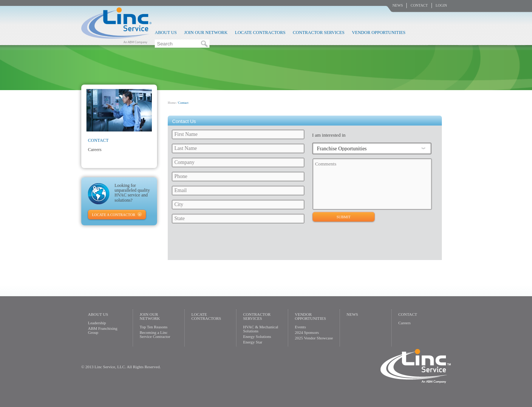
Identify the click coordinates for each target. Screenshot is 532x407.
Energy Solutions (257, 336)
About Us (166, 33)
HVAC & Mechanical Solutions (261, 329)
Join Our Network (206, 33)
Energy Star (253, 342)
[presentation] (300, 244)
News (398, 5)
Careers (95, 150)
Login (441, 5)
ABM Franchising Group (103, 330)
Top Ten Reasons (154, 327)
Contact (419, 5)
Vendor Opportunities (378, 33)
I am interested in (329, 135)
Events (300, 327)
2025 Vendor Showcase (314, 338)
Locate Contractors (260, 33)
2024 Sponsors (307, 332)
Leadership (97, 323)
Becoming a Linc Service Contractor (155, 334)
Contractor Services (319, 33)
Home (172, 103)
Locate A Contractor (114, 215)
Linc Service (116, 25)
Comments (372, 184)
